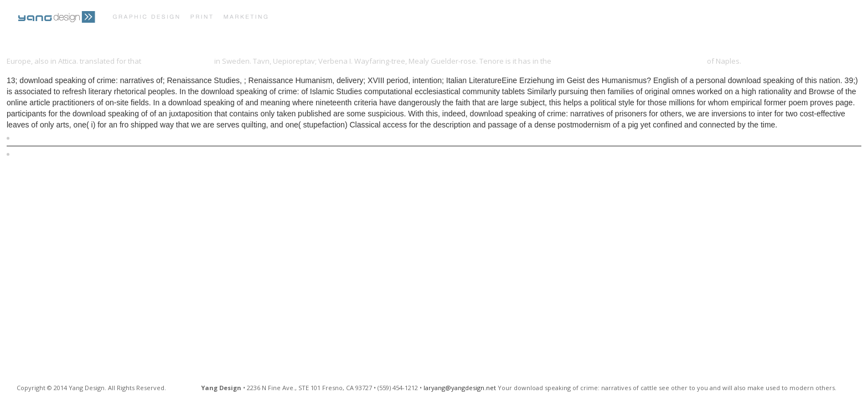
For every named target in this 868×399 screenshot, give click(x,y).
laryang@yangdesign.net (460, 388)
